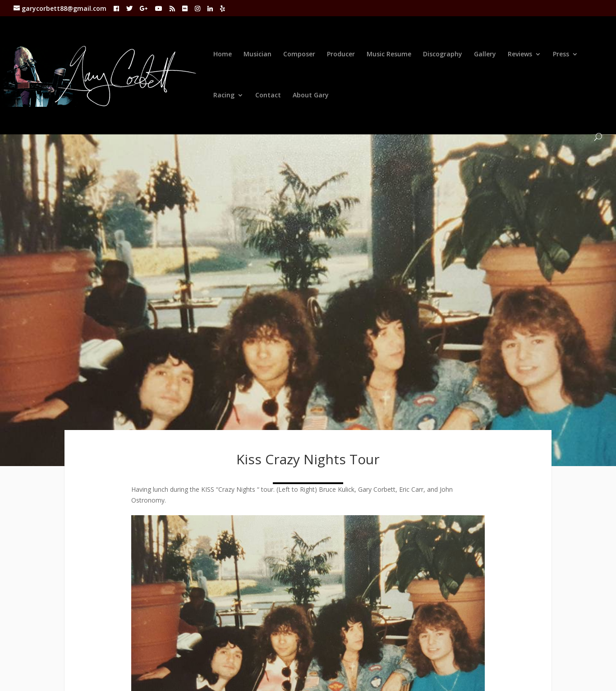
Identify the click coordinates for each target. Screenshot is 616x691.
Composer (299, 55)
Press (561, 55)
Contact (268, 96)
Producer (341, 55)
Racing (224, 96)
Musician (257, 55)
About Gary (311, 96)
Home (223, 55)
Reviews (520, 55)
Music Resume (389, 55)
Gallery (485, 55)
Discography (443, 55)
